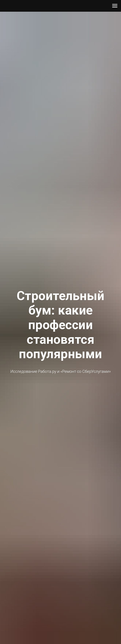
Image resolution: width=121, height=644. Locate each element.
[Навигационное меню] (115, 6)
